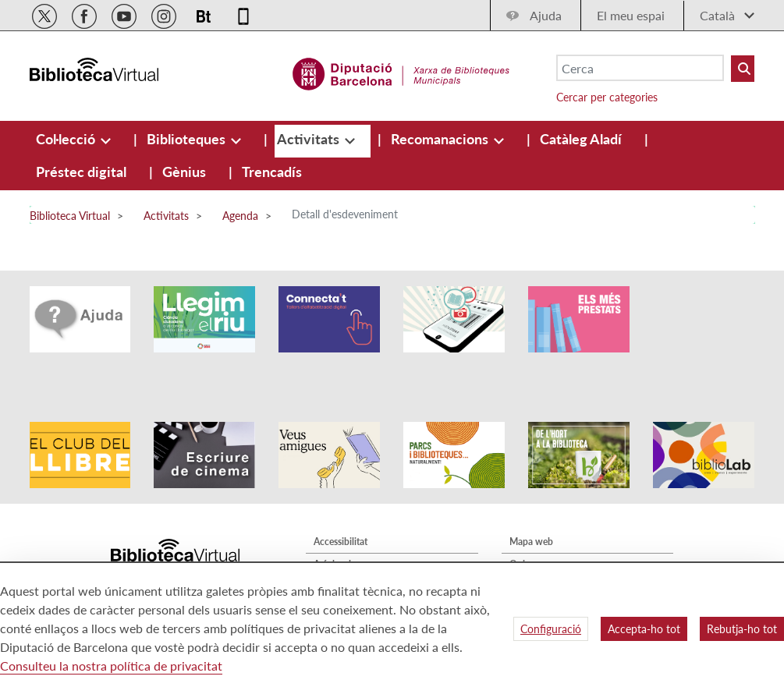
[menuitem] (67, 139)
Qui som (527, 529)
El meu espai (631, 15)
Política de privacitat (356, 552)
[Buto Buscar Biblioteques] (743, 69)
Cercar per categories (607, 97)
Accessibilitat (341, 506)
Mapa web (531, 506)
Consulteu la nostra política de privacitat (111, 666)
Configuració (551, 629)
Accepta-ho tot (644, 629)
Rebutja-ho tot (742, 629)
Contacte (528, 552)
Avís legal (332, 529)
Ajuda (546, 15)
